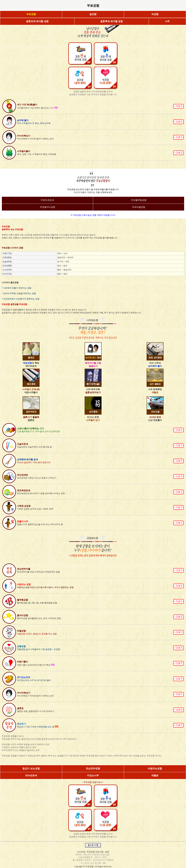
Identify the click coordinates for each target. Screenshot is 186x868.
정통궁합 (88, 9)
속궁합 (81, 9)
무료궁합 (90, 866)
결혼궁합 (96, 9)
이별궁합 (104, 9)
